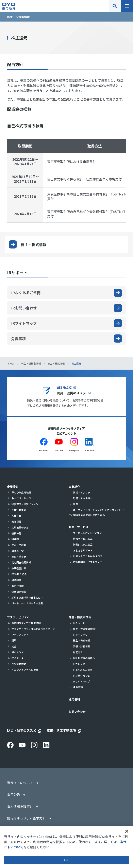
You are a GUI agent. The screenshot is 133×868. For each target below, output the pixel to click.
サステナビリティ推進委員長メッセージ (33, 629)
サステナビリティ (18, 617)
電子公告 (14, 794)
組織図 (15, 539)
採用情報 (74, 699)
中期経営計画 (19, 568)
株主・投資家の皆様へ (85, 629)
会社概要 (16, 521)
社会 (14, 646)
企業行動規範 (19, 510)
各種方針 (16, 516)
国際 (76, 504)
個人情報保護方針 (20, 806)
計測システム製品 (83, 544)
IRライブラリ (80, 635)
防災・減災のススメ (71, 393)
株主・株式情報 (34, 244)
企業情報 (13, 487)
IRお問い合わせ (81, 675)
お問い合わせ (77, 712)
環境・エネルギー (83, 498)
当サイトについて (20, 783)
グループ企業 (19, 545)
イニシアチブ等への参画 (25, 670)
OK (66, 860)
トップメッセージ (21, 498)
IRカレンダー (80, 664)
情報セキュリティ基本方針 (26, 818)
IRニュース (79, 623)
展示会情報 (18, 586)
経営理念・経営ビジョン (25, 504)
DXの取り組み (19, 574)
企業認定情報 (19, 592)
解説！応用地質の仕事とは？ (27, 597)
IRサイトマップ (81, 681)
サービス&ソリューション (87, 533)
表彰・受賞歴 (19, 557)
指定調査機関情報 (21, 562)
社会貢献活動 (19, 664)
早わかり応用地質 (21, 492)
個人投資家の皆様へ (84, 658)
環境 (14, 640)
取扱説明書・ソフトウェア (88, 562)
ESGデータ (18, 658)
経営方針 (78, 652)
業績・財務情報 (82, 646)
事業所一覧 (18, 551)
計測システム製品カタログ (88, 556)
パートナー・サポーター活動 (27, 603)
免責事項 (78, 687)
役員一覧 (16, 533)
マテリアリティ (20, 635)
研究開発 (16, 580)
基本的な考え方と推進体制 (26, 623)
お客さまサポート (83, 550)
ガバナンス (18, 652)
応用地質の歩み (20, 527)
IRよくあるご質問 (83, 670)
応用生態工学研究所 (61, 730)
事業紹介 (74, 487)
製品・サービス (79, 527)
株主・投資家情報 (80, 617)
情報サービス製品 (83, 539)
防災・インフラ (82, 492)
